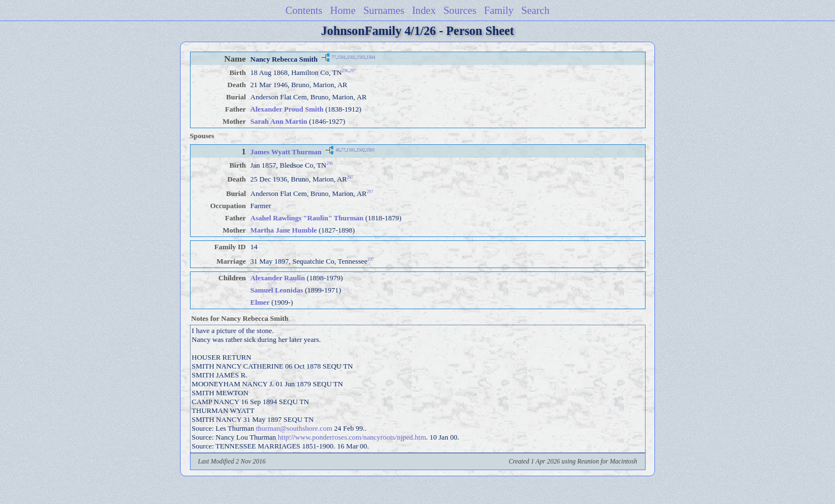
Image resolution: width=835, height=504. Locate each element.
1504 (371, 57)
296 (345, 71)
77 (334, 57)
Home (343, 10)
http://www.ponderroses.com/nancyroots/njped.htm (352, 437)
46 (338, 150)
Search (535, 10)
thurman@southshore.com (294, 428)
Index (424, 10)
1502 (351, 57)
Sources (460, 10)
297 (353, 71)
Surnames (384, 10)
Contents (304, 10)
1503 (361, 57)
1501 (342, 57)
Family (499, 10)
